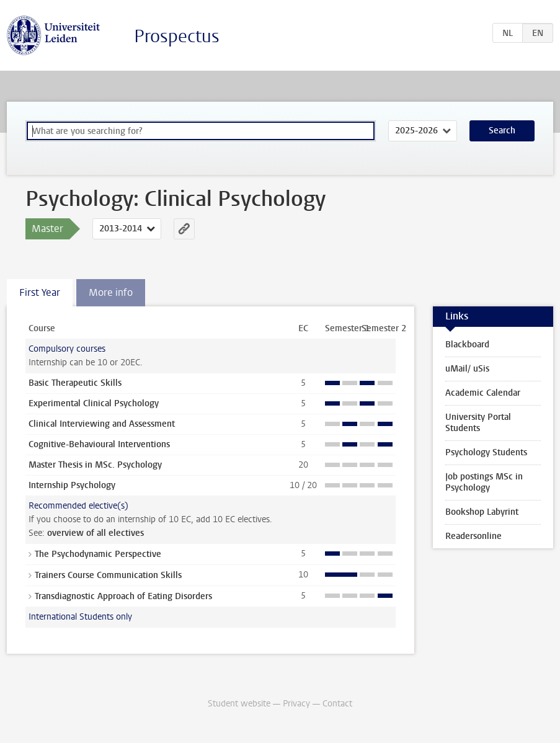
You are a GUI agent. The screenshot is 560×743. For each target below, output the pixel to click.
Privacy (296, 704)
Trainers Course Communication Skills (108, 575)
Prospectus (177, 36)
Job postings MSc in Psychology (484, 482)
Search (502, 131)
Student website (239, 704)
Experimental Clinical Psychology (94, 403)
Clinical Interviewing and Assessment (102, 424)
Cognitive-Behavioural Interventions (99, 444)
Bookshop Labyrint (482, 512)
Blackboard (467, 345)
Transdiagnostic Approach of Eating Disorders (123, 596)
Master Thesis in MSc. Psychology (95, 465)
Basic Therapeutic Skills (75, 383)
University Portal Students (478, 423)
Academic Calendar (483, 393)
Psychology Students (486, 452)
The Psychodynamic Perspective (98, 554)
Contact (337, 704)
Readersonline (473, 536)
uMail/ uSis (467, 369)
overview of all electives (96, 533)
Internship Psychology (72, 485)
